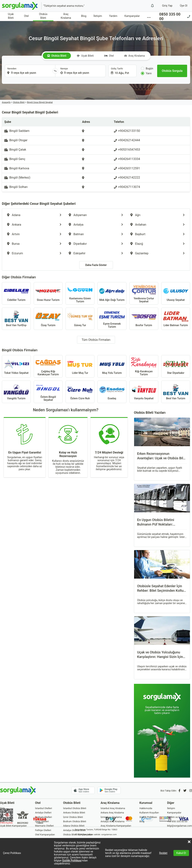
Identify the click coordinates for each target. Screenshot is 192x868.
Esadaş (112, 392)
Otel (26, 16)
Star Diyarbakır (176, 366)
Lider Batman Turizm (176, 319)
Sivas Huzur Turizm (48, 293)
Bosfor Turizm (144, 319)
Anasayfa (6, 102)
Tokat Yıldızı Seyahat (16, 366)
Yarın (146, 73)
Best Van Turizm (176, 392)
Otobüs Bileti (43, 16)
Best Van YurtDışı (16, 319)
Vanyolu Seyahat (144, 392)
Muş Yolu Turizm (112, 366)
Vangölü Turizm (16, 392)
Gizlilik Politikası (72, 860)
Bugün (147, 68)
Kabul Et (181, 853)
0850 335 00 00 (175, 17)
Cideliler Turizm (16, 293)
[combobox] (29, 71)
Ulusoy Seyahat (176, 293)
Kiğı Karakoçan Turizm (144, 366)
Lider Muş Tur (80, 366)
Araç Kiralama (66, 16)
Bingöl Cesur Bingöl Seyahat (40, 102)
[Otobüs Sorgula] (172, 71)
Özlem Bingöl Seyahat (48, 392)
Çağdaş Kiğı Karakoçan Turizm (48, 366)
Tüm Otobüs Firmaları (96, 340)
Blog (84, 16)
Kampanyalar (132, 16)
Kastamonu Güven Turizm (80, 293)
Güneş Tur (80, 319)
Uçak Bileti (11, 16)
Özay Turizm (48, 319)
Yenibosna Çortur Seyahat (144, 293)
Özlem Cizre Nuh (80, 392)
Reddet (163, 853)
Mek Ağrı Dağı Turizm (112, 293)
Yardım (113, 16)
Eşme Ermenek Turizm (112, 319)
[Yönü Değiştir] (55, 71)
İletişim (98, 16)
